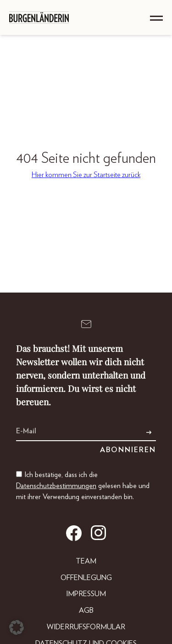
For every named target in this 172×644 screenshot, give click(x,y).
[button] (17, 627)
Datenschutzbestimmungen (56, 486)
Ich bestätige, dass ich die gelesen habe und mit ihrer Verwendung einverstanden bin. (83, 486)
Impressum (86, 594)
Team (86, 561)
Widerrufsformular (86, 627)
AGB (86, 610)
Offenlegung (86, 578)
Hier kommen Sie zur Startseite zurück (86, 175)
